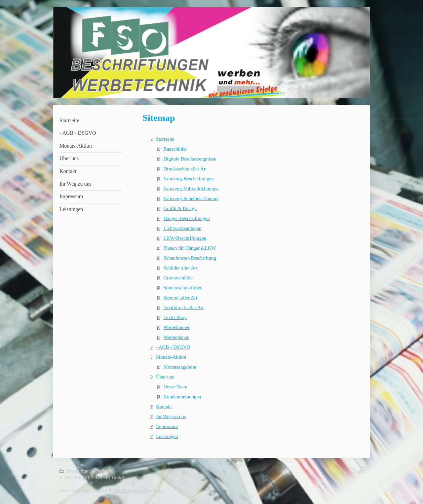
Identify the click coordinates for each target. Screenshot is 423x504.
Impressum (167, 426)
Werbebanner (176, 327)
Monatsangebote (180, 367)
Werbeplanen (176, 337)
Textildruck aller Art (183, 307)
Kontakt (164, 407)
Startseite (165, 139)
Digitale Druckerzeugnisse (190, 159)
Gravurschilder (178, 278)
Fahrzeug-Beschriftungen (188, 179)
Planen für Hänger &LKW (190, 248)
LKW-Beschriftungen (185, 238)
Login (358, 471)
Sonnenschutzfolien (183, 288)
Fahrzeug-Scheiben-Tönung (191, 198)
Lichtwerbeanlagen (182, 228)
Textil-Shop (175, 317)
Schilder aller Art (180, 268)
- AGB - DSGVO (173, 347)
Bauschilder (175, 149)
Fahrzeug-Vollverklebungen (191, 189)
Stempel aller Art (180, 298)
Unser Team (175, 387)
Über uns (165, 377)
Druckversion (76, 471)
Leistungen (167, 436)
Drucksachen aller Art (185, 169)
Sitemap (103, 471)
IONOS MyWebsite (131, 491)
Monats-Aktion (171, 357)
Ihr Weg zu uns (171, 416)
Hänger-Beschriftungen (186, 218)
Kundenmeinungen (182, 397)
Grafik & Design (180, 208)
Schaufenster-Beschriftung (190, 258)
